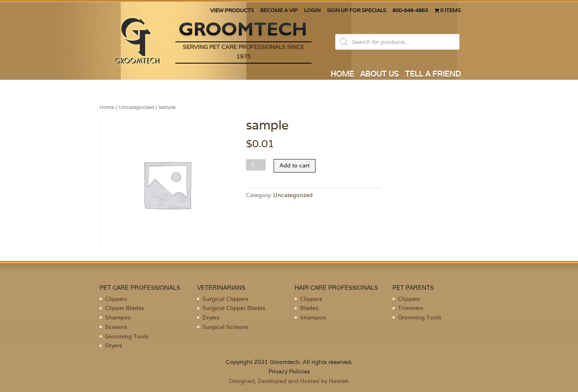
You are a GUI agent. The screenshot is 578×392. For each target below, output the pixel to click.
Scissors (116, 327)
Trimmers (411, 308)
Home (107, 107)
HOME (342, 75)
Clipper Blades (125, 308)
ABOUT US (379, 75)
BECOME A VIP (279, 11)
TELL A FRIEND (433, 75)
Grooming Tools (127, 336)
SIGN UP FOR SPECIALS (357, 11)
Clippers (116, 299)
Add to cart (295, 165)
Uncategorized (136, 107)
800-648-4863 (410, 11)
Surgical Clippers (225, 299)
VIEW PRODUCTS (232, 11)
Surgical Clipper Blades (234, 308)
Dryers (114, 345)
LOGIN (312, 11)
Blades (309, 308)
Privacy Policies (289, 371)
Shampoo (118, 317)
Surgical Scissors (225, 327)
